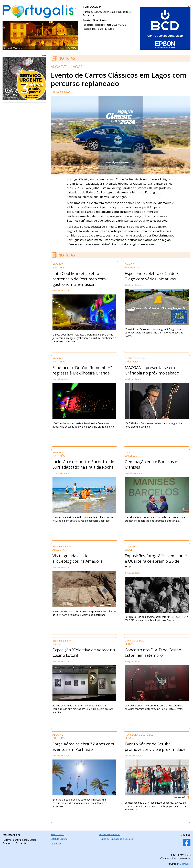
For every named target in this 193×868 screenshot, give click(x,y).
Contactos (56, 843)
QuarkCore (185, 864)
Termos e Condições (110, 834)
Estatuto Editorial (59, 839)
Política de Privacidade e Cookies (116, 839)
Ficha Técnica (58, 834)
